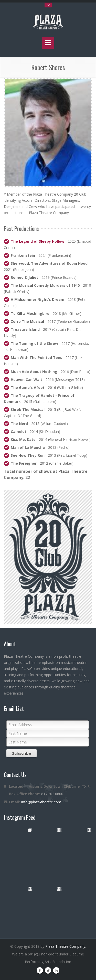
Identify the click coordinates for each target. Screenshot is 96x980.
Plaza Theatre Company (65, 946)
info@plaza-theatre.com (41, 802)
